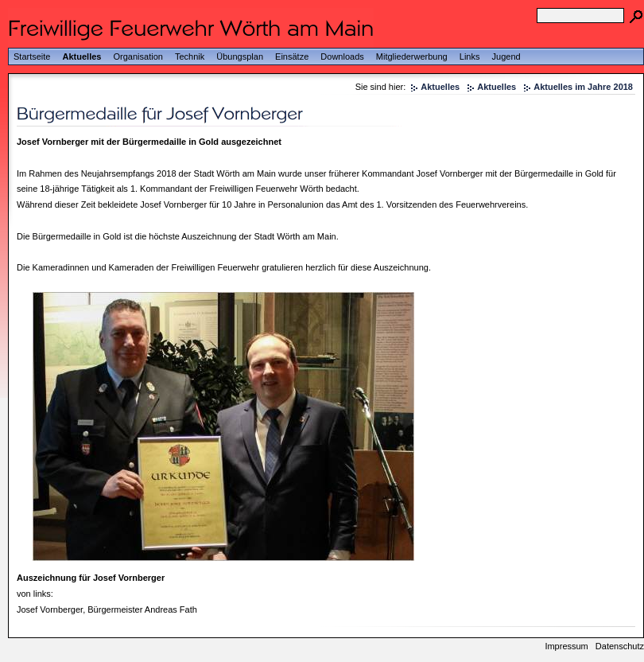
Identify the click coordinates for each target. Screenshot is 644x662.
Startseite (32, 56)
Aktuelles (82, 56)
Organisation (138, 56)
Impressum (566, 646)
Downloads (342, 56)
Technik (190, 56)
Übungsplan (240, 56)
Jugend (506, 56)
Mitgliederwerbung (412, 56)
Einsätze (292, 56)
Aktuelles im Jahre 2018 (583, 87)
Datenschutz (620, 646)
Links (470, 56)
